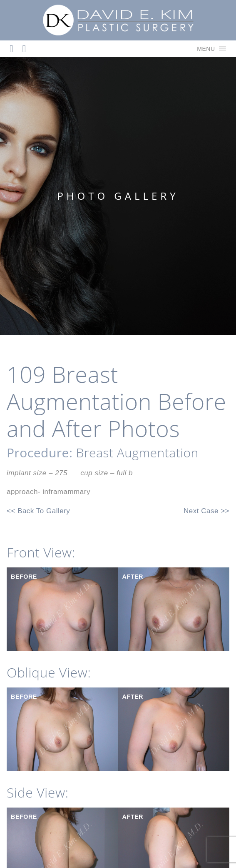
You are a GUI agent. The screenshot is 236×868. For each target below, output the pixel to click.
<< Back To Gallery (38, 511)
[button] (206, 49)
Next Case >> (206, 511)
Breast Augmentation (137, 453)
